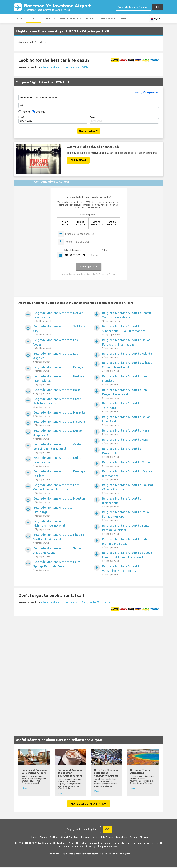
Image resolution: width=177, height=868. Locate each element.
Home (20, 18)
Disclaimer (122, 837)
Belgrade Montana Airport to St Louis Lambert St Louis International (129, 557)
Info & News (107, 18)
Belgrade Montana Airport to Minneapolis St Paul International (129, 330)
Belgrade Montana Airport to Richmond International (60, 525)
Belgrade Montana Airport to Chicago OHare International (129, 367)
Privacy (133, 837)
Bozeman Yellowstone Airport (58, 7)
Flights (34, 18)
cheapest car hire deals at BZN (65, 67)
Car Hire (49, 18)
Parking (90, 18)
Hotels (124, 18)
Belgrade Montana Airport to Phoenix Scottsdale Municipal (60, 539)
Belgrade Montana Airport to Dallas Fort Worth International (129, 344)
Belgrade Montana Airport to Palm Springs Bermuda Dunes (60, 566)
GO (158, 7)
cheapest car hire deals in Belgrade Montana (76, 602)
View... (25, 788)
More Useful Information (89, 804)
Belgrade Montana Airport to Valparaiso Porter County (129, 570)
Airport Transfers (70, 18)
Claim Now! (78, 160)
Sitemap (144, 837)
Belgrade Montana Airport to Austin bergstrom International (60, 448)
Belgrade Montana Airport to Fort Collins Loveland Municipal (60, 489)
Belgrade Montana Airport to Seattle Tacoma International (129, 317)
